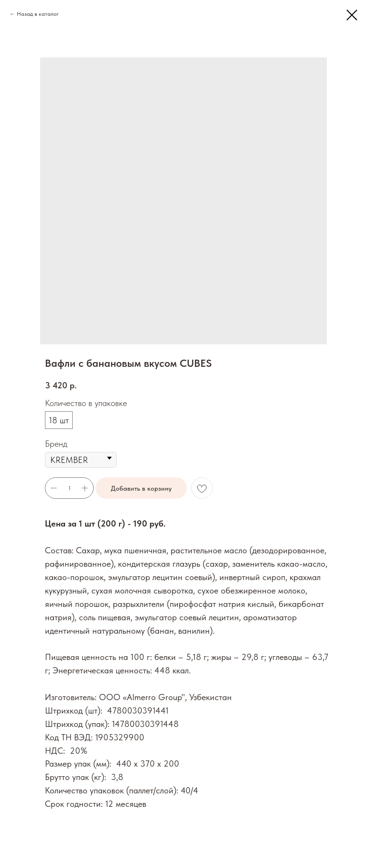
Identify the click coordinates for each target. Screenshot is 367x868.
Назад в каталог (38, 14)
